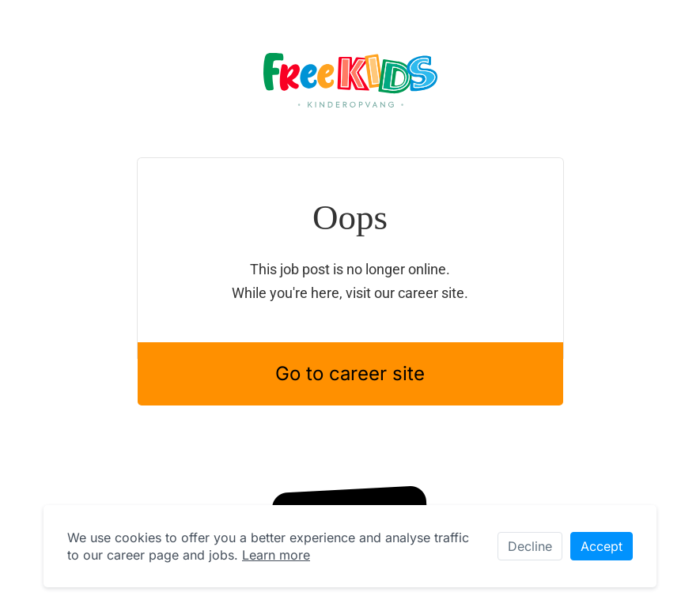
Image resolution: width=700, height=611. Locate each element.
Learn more (276, 555)
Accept (602, 546)
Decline (530, 546)
